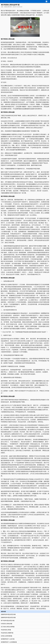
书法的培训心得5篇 (6, 630)
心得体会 (21, 11)
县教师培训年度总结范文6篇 (8, 614)
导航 (49, 1)
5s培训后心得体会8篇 (7, 624)
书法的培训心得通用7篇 (7, 633)
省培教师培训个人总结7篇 (8, 639)
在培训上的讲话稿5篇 (6, 636)
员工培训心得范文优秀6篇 (8, 627)
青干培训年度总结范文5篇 (8, 621)
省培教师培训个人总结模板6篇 (9, 642)
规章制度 (33, 123)
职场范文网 (7, 7)
